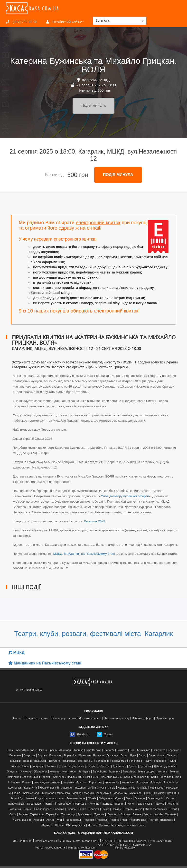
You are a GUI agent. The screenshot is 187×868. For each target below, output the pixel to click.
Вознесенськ (85, 761)
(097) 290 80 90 (22, 22)
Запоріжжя (99, 772)
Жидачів (12, 772)
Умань (137, 814)
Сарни (28, 809)
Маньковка (157, 788)
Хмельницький (22, 820)
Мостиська (120, 793)
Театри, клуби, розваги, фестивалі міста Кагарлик (93, 634)
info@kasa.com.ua (46, 841)
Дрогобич (146, 766)
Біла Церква (93, 750)
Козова (56, 782)
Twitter (105, 734)
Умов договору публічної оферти (125, 496)
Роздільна (15, 809)
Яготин (92, 825)
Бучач (142, 756)
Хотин (50, 820)
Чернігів (114, 820)
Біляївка (122, 750)
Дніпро (91, 766)
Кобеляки (14, 782)
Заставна (114, 772)
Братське (85, 756)
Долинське (119, 766)
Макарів (142, 788)
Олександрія (156, 798)
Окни (129, 798)
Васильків (40, 761)
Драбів (133, 766)
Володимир (119, 761)
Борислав (55, 756)
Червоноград (73, 820)
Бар (132, 750)
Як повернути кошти (64, 718)
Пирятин (49, 804)
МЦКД (58, 554)
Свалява (59, 809)
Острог (170, 798)
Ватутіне (55, 761)
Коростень (96, 782)
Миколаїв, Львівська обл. (24, 793)
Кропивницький (49, 788)
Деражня (64, 766)
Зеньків (174, 772)
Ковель (27, 782)
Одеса (119, 798)
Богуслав (30, 756)
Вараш (27, 761)
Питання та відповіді (117, 718)
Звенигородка (146, 772)
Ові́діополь (106, 798)
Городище (38, 766)
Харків (158, 814)
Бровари (99, 756)
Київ (176, 777)
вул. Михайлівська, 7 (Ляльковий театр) (148, 841)
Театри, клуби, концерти (50, 848)
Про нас (17, 718)
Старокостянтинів (156, 809)
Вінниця (171, 756)
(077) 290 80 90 (111, 841)
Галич (172, 761)
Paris (10, 750)
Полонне (94, 804)
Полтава (107, 804)
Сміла (106, 809)
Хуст (59, 820)
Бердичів (173, 750)
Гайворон (160, 761)
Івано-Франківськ (26, 750)
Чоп (124, 820)
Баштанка (159, 750)
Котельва (142, 782)
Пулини (120, 804)
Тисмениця (68, 814)
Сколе (82, 809)
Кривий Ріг (31, 788)
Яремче (104, 825)
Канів (154, 777)
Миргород (48, 793)
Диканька (78, 766)
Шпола (59, 825)
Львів (112, 788)
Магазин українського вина (128, 825)
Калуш (46, 777)
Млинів (77, 793)
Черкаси (89, 820)
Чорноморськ (138, 820)
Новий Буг (18, 798)
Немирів (159, 793)
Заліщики (84, 772)
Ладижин (67, 788)
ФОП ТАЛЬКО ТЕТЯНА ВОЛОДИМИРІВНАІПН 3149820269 (125, 846)
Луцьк (102, 788)
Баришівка (144, 750)
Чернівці (102, 820)
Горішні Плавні (20, 766)
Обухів (92, 798)
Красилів (156, 782)
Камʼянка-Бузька (111, 777)
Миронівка (63, 793)
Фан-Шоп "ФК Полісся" (82, 848)
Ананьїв (78, 750)
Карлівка (166, 777)
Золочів (27, 777)
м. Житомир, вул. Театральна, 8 (79, 841)
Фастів (148, 814)
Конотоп (81, 782)
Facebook (79, 734)
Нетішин (172, 793)
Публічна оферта (143, 718)
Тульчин (99, 814)
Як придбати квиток (37, 718)
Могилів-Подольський (98, 793)
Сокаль (116, 809)
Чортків (153, 820)
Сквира (71, 809)
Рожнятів (172, 804)
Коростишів (112, 782)
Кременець (171, 782)
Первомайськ (16, 804)
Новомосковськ (55, 798)
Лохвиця (80, 788)
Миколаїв (172, 788)
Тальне (23, 814)
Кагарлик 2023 (94, 521)
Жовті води (69, 772)
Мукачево (136, 793)
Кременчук (15, 788)
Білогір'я (109, 750)
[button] (120, 21)
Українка (125, 814)
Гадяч (148, 761)
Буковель (112, 756)
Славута (94, 809)
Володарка (102, 761)
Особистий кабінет (65, 22)
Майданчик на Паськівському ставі (89, 554)
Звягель (162, 772)
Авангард (65, 750)
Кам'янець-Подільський (68, 777)
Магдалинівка (126, 788)
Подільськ (79, 804)
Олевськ (140, 798)
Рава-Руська (144, 804)
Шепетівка (167, 820)
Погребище (64, 804)
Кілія (37, 777)
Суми (13, 814)
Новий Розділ (35, 798)
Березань (15, 756)
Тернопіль (52, 814)
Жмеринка (41, 772)
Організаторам (165, 718)
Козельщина (41, 782)
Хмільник (171, 814)
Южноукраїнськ (76, 825)
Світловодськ (42, 809)
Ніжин (148, 793)
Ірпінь (53, 750)
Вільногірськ (156, 756)
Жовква (55, 772)
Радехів (159, 804)
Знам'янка (13, 777)
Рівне (130, 804)
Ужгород (112, 814)
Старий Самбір (133, 809)
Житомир (26, 772)
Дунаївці (170, 766)
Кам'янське (92, 777)
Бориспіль (70, 756)
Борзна (42, 756)
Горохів (51, 766)
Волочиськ (135, 761)
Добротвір (104, 766)
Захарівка (129, 772)
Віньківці (15, 761)
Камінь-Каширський (136, 777)
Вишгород (69, 761)
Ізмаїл (43, 750)
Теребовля (37, 814)
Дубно (158, 766)
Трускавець (85, 814)
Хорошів (39, 820)
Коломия (68, 782)
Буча (133, 756)
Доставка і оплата (90, 718)
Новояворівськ (76, 798)
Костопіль (128, 782)
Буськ (124, 756)
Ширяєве (47, 825)
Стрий (173, 809)
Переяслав (34, 804)
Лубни (92, 788)
